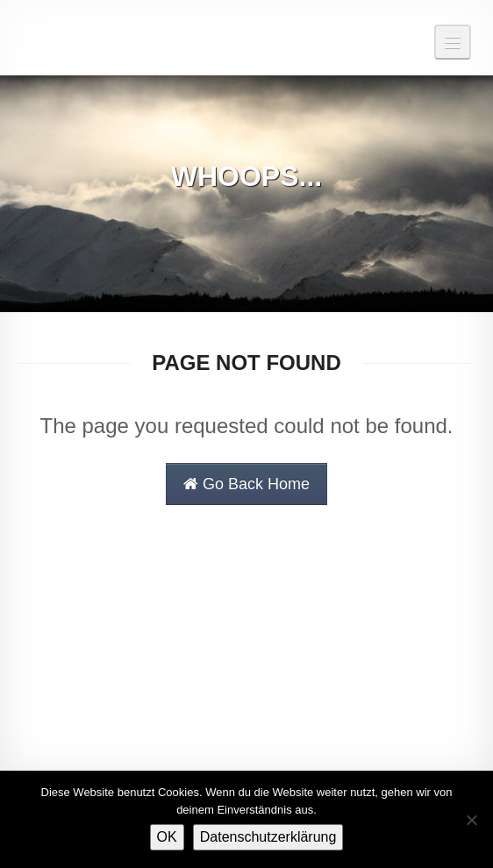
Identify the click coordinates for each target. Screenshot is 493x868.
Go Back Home (246, 484)
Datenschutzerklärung (268, 837)
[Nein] (471, 820)
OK (167, 837)
